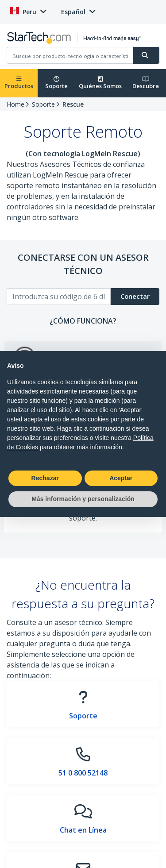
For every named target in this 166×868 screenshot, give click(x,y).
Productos (19, 83)
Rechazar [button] (45, 478)
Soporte (56, 83)
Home (15, 104)
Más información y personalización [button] (83, 499)
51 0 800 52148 (83, 773)
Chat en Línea (83, 830)
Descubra (146, 83)
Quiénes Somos (100, 83)
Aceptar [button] (121, 478)
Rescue (73, 104)
